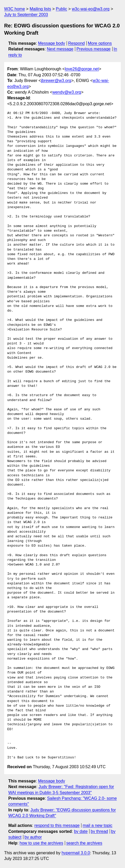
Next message (60, 49)
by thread (99, 831)
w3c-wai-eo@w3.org (91, 9)
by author (33, 837)
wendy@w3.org (67, 92)
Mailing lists (40, 9)
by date (81, 831)
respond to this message (57, 825)
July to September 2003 (26, 15)
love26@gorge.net (82, 69)
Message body (52, 43)
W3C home (15, 9)
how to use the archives (41, 843)
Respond (77, 43)
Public (61, 9)
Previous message (94, 49)
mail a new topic (98, 825)
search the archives (84, 843)
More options (100, 43)
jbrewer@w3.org (56, 81)
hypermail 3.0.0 (76, 853)
